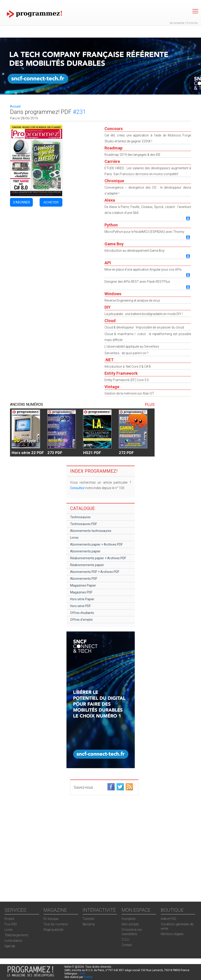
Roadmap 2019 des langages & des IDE (132, 155)
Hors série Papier (82, 599)
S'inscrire (192, 23)
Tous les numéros (56, 924)
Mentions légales (172, 934)
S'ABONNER (22, 202)
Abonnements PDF (84, 579)
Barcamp (89, 924)
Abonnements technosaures (91, 531)
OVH (82, 974)
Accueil (15, 106)
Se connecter (177, 23)
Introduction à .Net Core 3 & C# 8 (127, 367)
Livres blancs (13, 941)
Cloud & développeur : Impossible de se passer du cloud (144, 327)
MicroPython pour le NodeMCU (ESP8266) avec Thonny (144, 232)
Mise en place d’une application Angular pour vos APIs (143, 269)
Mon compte (130, 924)
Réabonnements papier (87, 565)
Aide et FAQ (168, 919)
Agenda (10, 946)
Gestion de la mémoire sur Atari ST (129, 393)
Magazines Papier (83, 585)
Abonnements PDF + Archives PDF (95, 572)
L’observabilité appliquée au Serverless (132, 346)
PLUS (150, 404)
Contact (127, 945)
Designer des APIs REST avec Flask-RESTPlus (137, 282)
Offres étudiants (82, 613)
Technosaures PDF (84, 524)
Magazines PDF (81, 592)
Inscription (129, 919)
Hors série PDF (80, 606)
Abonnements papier (85, 551)
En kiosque (51, 919)
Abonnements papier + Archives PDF (96, 544)
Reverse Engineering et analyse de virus (132, 300)
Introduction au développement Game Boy (135, 251)
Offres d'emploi (81, 620)
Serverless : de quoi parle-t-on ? (126, 353)
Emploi (9, 919)
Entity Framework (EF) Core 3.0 (127, 380)
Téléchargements (17, 935)
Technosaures (80, 517)
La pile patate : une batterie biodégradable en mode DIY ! (144, 314)
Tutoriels (89, 919)
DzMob (88, 977)
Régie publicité (53, 930)
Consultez (77, 488)
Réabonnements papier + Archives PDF (98, 558)
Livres (74, 538)
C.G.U (125, 939)
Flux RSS (11, 924)
